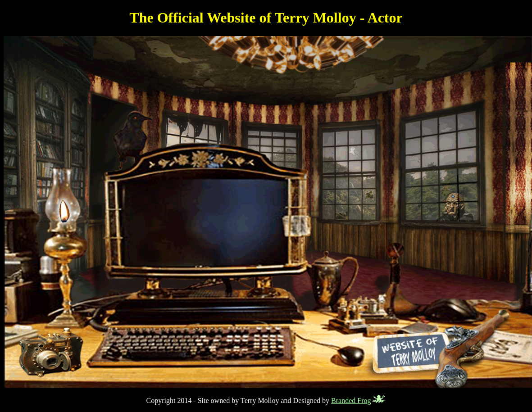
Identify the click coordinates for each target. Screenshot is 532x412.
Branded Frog (351, 401)
